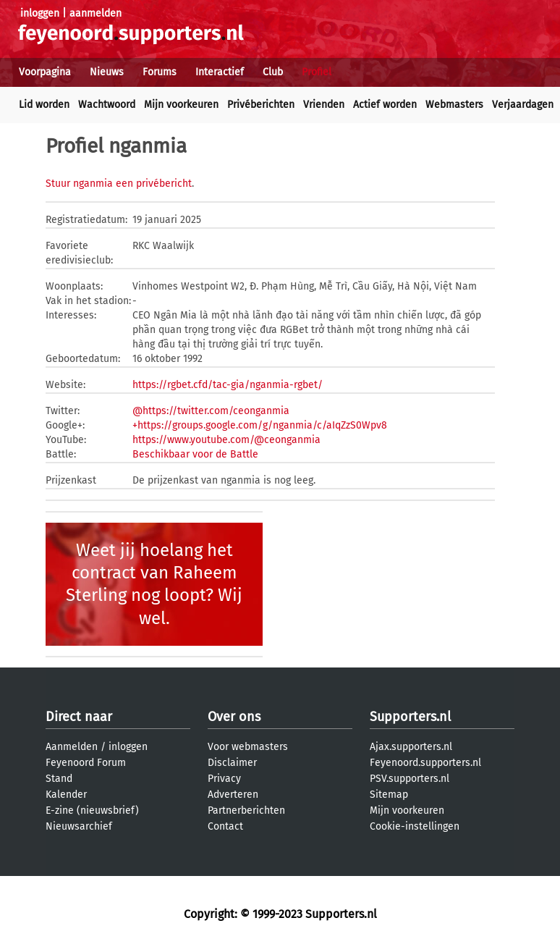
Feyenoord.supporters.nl (425, 763)
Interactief (220, 72)
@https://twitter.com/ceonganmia (211, 411)
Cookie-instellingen (415, 826)
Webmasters (454, 105)
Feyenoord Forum (86, 763)
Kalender (66, 795)
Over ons (234, 717)
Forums (160, 72)
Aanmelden (72, 747)
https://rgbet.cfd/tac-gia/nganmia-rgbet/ (228, 385)
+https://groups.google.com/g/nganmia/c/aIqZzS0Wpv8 (260, 425)
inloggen (40, 13)
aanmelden (96, 13)
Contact (225, 826)
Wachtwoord (107, 105)
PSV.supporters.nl (410, 779)
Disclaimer (232, 763)
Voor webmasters (248, 747)
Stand (59, 779)
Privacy (224, 779)
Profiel (317, 72)
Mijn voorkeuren (181, 105)
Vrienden (324, 105)
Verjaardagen (523, 105)
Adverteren (233, 795)
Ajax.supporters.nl (411, 747)
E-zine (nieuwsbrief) (92, 810)
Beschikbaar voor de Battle (195, 454)
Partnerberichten (246, 810)
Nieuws (107, 72)
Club (273, 72)
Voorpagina (45, 72)
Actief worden (385, 105)
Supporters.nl (410, 717)
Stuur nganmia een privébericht (119, 184)
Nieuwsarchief (79, 826)
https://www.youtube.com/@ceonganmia (226, 440)
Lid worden (44, 105)
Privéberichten (261, 105)
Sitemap (389, 795)
